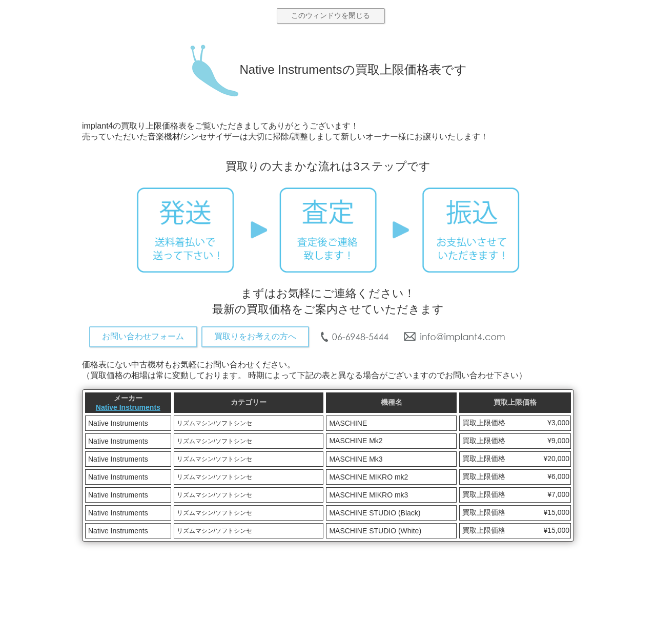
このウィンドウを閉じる (331, 15)
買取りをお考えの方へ (255, 336)
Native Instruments (128, 407)
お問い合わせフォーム (143, 336)
